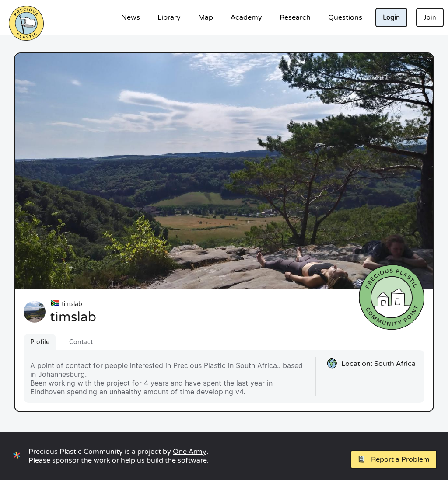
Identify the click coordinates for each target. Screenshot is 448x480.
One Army (190, 452)
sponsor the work (81, 460)
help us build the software (164, 460)
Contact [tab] (81, 342)
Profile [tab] (40, 342)
